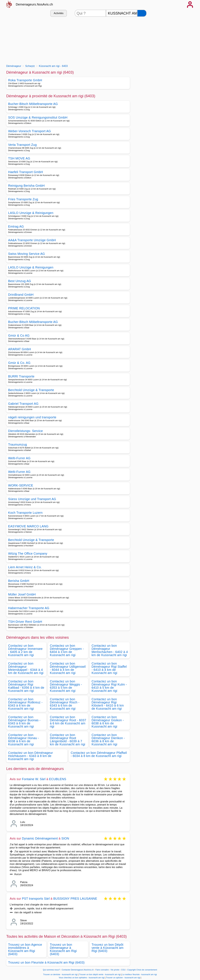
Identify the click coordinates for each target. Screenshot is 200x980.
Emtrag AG (16, 226)
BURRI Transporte (21, 376)
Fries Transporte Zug (23, 199)
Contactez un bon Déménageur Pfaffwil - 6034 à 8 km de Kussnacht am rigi (99, 754)
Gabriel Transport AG (23, 404)
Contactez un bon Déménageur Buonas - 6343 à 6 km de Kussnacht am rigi (24, 722)
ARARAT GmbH (20, 349)
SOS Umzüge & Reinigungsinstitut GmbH (38, 117)
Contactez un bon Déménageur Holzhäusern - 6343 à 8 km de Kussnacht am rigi (31, 756)
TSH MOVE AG (19, 158)
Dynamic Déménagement (40, 838)
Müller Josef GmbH (22, 594)
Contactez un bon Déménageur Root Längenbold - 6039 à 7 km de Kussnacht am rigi (67, 740)
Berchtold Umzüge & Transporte (31, 390)
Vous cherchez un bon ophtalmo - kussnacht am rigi (81, 978)
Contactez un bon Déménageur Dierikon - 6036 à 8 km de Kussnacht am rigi (108, 740)
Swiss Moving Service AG (26, 254)
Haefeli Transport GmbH (26, 172)
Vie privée (115, 970)
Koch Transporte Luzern (25, 513)
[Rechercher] (142, 13)
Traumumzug (17, 445)
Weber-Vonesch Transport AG (30, 131)
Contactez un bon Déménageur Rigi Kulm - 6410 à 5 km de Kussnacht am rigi (109, 686)
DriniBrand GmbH (21, 295)
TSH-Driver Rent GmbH (25, 622)
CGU (123, 970)
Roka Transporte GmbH (25, 80)
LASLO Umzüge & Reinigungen (31, 213)
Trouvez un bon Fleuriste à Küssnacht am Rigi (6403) (46, 962)
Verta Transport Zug (22, 145)
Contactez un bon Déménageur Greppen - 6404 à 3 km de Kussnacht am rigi (67, 650)
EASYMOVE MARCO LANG (28, 526)
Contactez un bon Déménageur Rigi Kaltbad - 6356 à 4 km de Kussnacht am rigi (26, 686)
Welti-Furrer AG (19, 458)
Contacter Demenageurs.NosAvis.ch (78, 970)
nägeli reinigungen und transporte (32, 417)
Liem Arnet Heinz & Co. (25, 567)
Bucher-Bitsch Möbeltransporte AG (33, 104)
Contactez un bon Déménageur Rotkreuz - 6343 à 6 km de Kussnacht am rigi (25, 704)
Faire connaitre (102, 970)
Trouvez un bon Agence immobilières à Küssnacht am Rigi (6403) (25, 949)
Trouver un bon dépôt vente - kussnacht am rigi (100, 975)
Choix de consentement (147, 970)
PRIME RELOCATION (24, 308)
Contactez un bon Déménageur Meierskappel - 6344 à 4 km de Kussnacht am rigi (26, 668)
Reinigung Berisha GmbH (26, 186)
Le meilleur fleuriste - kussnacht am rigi (140, 975)
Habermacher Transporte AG (29, 608)
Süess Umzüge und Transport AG (32, 499)
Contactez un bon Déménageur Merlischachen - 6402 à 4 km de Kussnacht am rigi (110, 650)
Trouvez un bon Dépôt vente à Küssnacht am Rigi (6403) (107, 948)
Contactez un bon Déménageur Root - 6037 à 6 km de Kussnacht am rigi (68, 722)
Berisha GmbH (19, 581)
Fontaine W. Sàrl (34, 779)
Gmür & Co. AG (19, 363)
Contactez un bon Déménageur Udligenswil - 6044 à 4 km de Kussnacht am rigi (68, 668)
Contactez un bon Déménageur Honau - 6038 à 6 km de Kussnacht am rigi (24, 740)
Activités (59, 13)
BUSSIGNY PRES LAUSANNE (75, 899)
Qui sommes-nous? (51, 970)
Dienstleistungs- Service (25, 431)
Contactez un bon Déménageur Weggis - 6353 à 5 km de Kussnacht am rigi (66, 686)
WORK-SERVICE (21, 485)
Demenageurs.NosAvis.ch (34, 4)
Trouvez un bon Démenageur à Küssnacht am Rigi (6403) (63, 949)
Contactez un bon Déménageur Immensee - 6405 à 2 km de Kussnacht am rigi (25, 650)
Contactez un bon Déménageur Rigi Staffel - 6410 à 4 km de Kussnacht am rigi (109, 668)
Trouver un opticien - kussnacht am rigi (123, 978)
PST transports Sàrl (36, 899)
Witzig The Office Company (28, 554)
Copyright (132, 970)
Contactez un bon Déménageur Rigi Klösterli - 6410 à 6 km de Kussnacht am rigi (108, 704)
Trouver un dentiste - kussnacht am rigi (60, 975)
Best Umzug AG (20, 281)
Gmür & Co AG (19, 335)
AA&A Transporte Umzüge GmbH (32, 240)
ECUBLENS (58, 779)
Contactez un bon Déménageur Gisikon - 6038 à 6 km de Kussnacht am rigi (108, 722)
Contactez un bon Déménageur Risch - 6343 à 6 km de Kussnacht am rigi (65, 704)
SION (65, 838)
